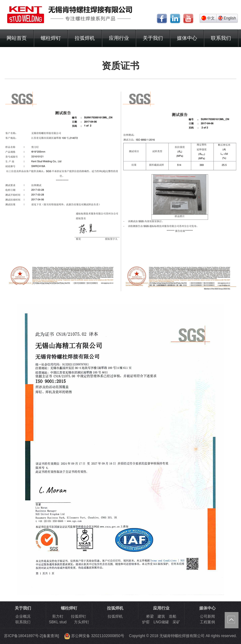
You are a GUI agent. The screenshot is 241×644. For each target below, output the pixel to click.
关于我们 (153, 38)
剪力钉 (58, 616)
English (227, 18)
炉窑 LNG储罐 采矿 (161, 622)
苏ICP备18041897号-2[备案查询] (32, 636)
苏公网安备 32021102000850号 (94, 636)
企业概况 (23, 616)
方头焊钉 (82, 622)
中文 (208, 18)
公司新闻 (207, 616)
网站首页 (17, 38)
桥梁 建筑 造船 (161, 616)
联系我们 (221, 38)
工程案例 (207, 622)
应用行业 (119, 38)
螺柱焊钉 (51, 38)
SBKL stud (58, 622)
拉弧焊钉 (78, 616)
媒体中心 (187, 38)
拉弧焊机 (85, 38)
